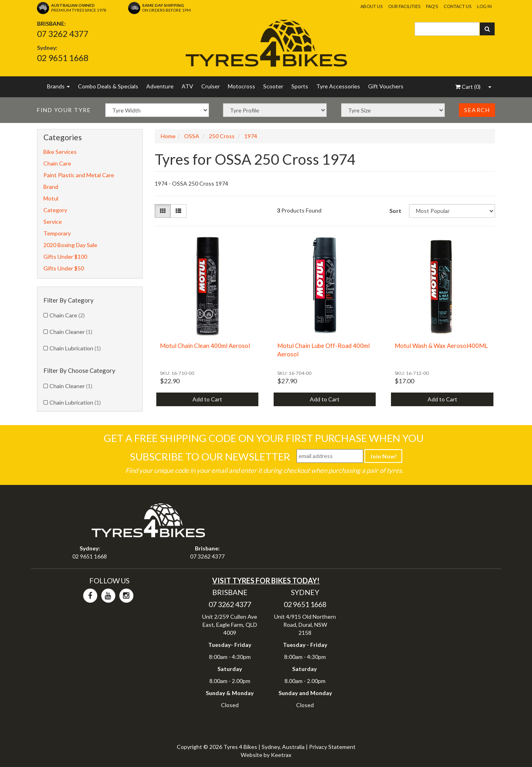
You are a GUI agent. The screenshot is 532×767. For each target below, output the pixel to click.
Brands (58, 86)
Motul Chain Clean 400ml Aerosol (205, 346)
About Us (371, 6)
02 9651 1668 (63, 58)
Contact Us (457, 6)
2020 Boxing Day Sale (70, 245)
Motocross (241, 86)
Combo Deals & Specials (108, 86)
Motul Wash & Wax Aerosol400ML (441, 346)
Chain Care (57, 163)
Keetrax (281, 755)
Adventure (160, 86)
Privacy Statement (332, 747)
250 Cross (222, 136)
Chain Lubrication (75, 348)
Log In (484, 6)
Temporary (57, 233)
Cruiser (211, 86)
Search (477, 110)
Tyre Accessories (338, 86)
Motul (51, 198)
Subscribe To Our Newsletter (210, 456)
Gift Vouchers (386, 86)
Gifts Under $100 (65, 257)
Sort (395, 211)
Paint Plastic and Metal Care (79, 175)
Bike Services (60, 152)
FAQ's (432, 6)
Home (168, 136)
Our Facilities (404, 6)
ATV (187, 86)
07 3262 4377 (63, 34)
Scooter (273, 86)
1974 (251, 136)
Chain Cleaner (71, 332)
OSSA (192, 136)
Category (55, 210)
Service (53, 222)
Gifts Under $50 (64, 268)
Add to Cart (207, 399)
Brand (51, 187)
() (468, 87)
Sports (300, 86)
